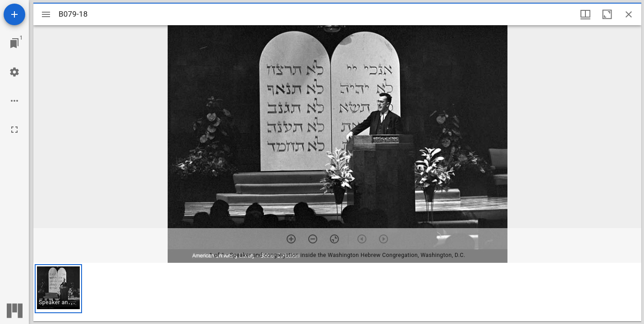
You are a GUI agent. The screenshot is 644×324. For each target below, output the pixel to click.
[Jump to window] (14, 43)
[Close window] (629, 14)
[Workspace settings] (14, 72)
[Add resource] (14, 14)
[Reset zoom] (334, 239)
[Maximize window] (607, 14)
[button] (58, 289)
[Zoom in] (291, 239)
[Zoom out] (313, 239)
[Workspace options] (14, 101)
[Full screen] (14, 130)
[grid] (337, 292)
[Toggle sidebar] (46, 14)
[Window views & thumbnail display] (585, 14)
